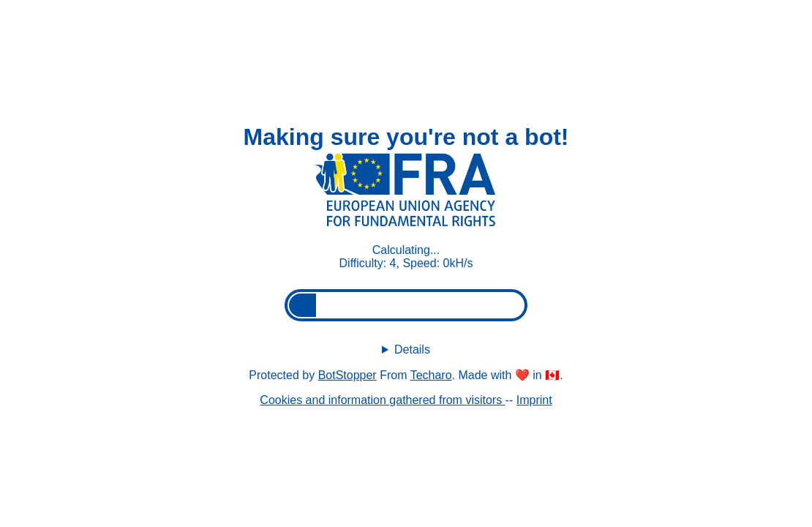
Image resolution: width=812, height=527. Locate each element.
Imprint (534, 400)
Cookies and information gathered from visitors (382, 400)
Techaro (431, 375)
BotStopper (347, 375)
